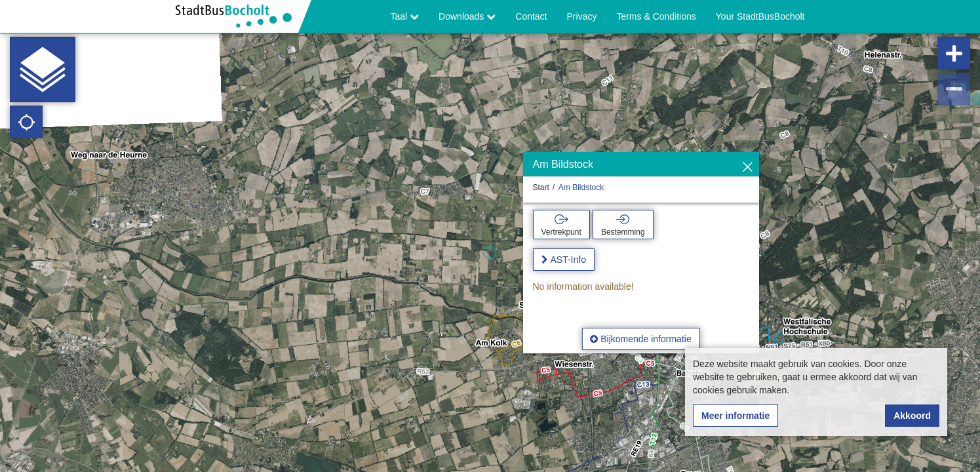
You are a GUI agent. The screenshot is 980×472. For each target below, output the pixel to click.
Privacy (582, 16)
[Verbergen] (748, 167)
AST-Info (568, 260)
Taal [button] (405, 16)
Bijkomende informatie (640, 339)
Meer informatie (735, 416)
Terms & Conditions (656, 16)
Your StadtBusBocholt (760, 16)
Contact (531, 16)
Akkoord (912, 416)
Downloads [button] (467, 16)
